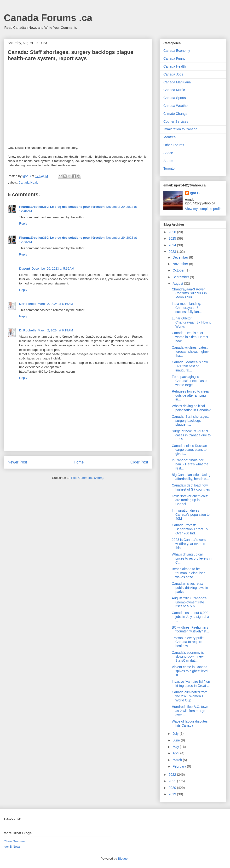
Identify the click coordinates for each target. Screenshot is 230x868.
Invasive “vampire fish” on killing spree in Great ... (191, 684)
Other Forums (174, 145)
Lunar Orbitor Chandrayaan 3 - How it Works (191, 322)
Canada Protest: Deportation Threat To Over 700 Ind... (190, 529)
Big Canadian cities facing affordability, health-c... (191, 477)
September (181, 277)
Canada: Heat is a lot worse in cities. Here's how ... (190, 337)
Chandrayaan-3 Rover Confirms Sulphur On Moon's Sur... (189, 293)
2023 (173, 252)
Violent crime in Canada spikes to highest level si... (190, 671)
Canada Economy (177, 51)
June (177, 740)
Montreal (170, 137)
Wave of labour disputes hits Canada (190, 723)
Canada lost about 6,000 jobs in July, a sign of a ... (190, 617)
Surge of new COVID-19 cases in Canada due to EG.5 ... (191, 435)
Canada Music (174, 90)
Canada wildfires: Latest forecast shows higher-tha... (190, 352)
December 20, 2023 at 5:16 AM (53, 269)
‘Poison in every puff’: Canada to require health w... (188, 642)
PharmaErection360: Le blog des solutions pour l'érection (62, 207)
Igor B (195, 193)
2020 (173, 788)
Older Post (139, 462)
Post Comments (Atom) (87, 478)
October (179, 270)
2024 (173, 245)
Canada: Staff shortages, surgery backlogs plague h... (190, 421)
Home (79, 462)
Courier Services (176, 122)
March (178, 760)
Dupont (25, 269)
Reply (23, 223)
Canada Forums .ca (48, 18)
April (176, 753)
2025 (173, 238)
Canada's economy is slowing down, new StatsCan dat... (188, 657)
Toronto (169, 168)
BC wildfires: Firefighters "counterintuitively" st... (190, 629)
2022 (173, 775)
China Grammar (15, 841)
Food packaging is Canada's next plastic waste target (190, 381)
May (176, 747)
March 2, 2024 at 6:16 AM (55, 304)
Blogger (123, 859)
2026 (173, 232)
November (181, 264)
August (178, 284)
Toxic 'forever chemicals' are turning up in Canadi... (190, 500)
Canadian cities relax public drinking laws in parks (190, 588)
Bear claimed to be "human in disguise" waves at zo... (188, 573)
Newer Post (17, 462)
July (176, 734)
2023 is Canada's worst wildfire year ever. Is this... (189, 544)
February (180, 766)
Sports (168, 161)
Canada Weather (176, 106)
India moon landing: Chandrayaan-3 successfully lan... (187, 308)
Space (168, 153)
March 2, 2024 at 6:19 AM (55, 330)
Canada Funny (174, 58)
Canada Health (29, 182)
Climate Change (175, 114)
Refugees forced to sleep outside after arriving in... (190, 395)
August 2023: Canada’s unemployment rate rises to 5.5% (189, 602)
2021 (173, 781)
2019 (173, 794)
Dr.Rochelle (28, 304)
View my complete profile (204, 209)
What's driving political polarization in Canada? (191, 408)
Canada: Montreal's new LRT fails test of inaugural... (190, 366)
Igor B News (12, 847)
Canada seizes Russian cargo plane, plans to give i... (189, 450)
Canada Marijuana (177, 82)
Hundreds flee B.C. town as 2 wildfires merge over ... (190, 711)
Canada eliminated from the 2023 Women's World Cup (190, 696)
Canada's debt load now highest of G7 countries (191, 487)
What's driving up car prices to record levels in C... (192, 558)
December (181, 257)
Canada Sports (175, 98)
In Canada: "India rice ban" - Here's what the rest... (190, 464)
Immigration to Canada (180, 129)
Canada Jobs (173, 74)
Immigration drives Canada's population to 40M (191, 515)
